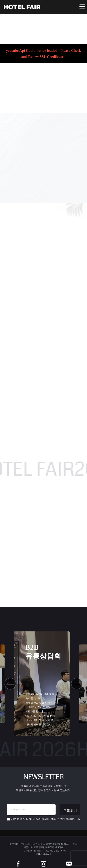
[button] (10, 684)
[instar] (43, 860)
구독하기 (70, 811)
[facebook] (18, 860)
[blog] (69, 860)
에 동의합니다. (43, 819)
